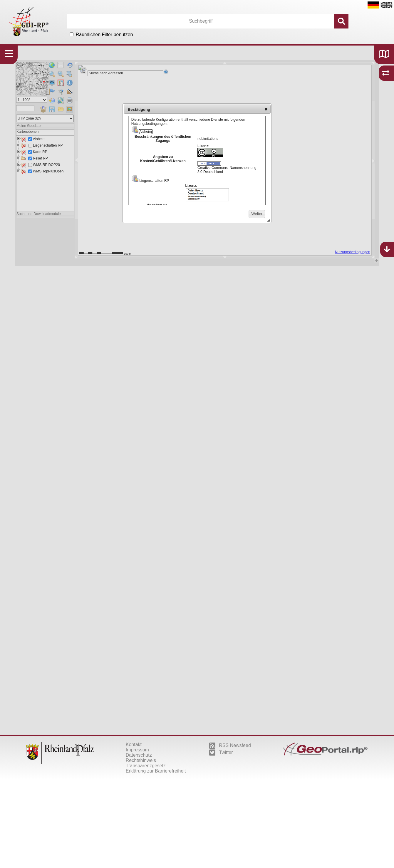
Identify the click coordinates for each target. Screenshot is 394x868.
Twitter (221, 753)
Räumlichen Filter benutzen (104, 35)
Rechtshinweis (141, 760)
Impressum (137, 750)
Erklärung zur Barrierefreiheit (156, 771)
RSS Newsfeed (230, 746)
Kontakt (134, 744)
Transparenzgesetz (146, 766)
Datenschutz (139, 755)
